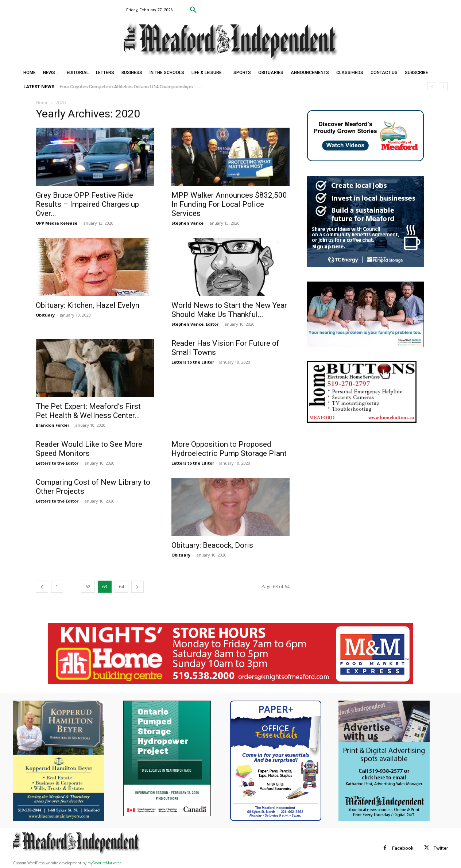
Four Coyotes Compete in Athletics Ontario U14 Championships (126, 87)
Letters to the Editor (193, 362)
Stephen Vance (187, 223)
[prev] (432, 87)
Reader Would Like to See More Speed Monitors (89, 449)
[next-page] (137, 587)
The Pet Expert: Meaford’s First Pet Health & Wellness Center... (88, 411)
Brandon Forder (53, 425)
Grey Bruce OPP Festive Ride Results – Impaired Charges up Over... (87, 204)
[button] (193, 10)
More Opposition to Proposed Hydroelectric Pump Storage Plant (229, 449)
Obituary (45, 315)
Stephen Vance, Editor (195, 324)
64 (121, 587)
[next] (443, 87)
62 (88, 587)
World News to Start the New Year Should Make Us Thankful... (229, 310)
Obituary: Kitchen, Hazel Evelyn (88, 305)
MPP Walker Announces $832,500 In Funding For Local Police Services (229, 204)
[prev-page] (42, 587)
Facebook (403, 848)
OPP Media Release (57, 223)
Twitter (441, 848)
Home (42, 103)
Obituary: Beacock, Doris (212, 545)
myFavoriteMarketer (104, 863)
